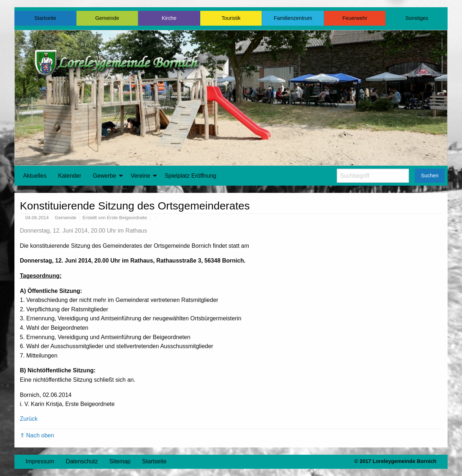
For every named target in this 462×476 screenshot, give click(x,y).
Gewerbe (104, 176)
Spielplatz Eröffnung (190, 176)
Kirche (169, 18)
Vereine (140, 176)
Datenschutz (82, 461)
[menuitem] (35, 176)
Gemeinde (107, 18)
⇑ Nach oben (37, 435)
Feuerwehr (355, 18)
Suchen (430, 176)
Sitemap (120, 461)
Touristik (231, 18)
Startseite (45, 18)
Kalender (70, 176)
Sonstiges (417, 18)
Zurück (29, 419)
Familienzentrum (293, 18)
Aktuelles (35, 176)
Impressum (40, 461)
